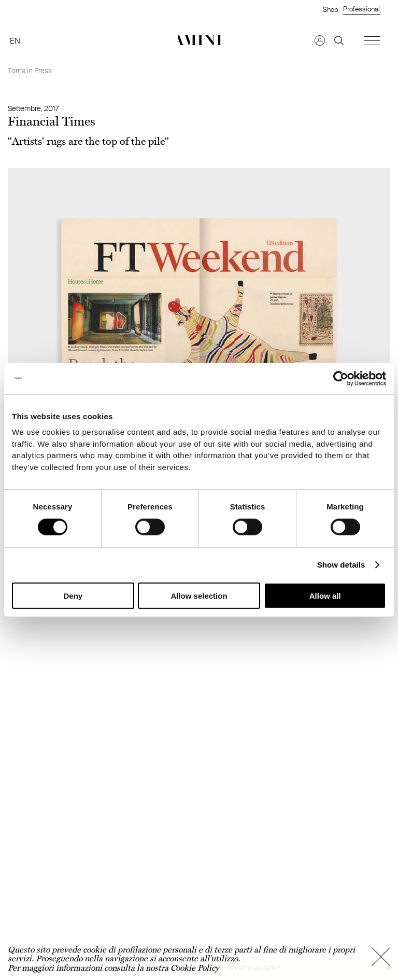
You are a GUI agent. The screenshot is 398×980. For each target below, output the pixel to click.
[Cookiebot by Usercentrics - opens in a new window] (341, 378)
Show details (341, 565)
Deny (73, 596)
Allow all (325, 596)
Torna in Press (30, 71)
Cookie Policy (195, 968)
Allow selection (199, 596)
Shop (330, 9)
